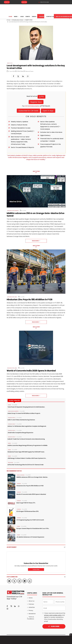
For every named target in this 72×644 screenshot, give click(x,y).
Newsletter (32, 614)
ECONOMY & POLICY (12, 418)
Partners (31, 604)
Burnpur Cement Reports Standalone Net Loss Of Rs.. (33, 528)
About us (31, 601)
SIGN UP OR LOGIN (44, 2)
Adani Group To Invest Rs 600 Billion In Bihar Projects (24, 413)
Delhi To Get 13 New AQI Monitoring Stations (21, 420)
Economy (19, 484)
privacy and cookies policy (53, 615)
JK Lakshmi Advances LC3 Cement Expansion (30, 537)
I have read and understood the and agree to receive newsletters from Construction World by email (55, 617)
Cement (19, 526)
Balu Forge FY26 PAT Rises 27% (26, 503)
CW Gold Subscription (32, 106)
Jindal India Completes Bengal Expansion (20, 433)
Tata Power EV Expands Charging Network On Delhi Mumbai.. (26, 407)
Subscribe (24, 2)
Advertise (7, 2)
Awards (42, 17)
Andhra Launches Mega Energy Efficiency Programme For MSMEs (27, 445)
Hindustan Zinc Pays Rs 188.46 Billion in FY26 (30, 486)
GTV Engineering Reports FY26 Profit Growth (30, 520)
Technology (11, 463)
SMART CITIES (10, 63)
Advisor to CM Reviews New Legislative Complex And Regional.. (27, 426)
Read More (36, 241)
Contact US (50, 17)
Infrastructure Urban (12, 297)
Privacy (31, 610)
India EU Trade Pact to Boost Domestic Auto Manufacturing (26, 439)
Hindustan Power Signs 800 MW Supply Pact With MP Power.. (26, 452)
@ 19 (41, 97)
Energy (10, 405)
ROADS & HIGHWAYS (21, 475)
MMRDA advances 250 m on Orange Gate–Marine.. (32, 477)
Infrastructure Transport (13, 211)
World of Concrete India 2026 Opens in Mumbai (31, 494)
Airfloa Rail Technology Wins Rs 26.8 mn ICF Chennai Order (26, 465)
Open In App (48, 111)
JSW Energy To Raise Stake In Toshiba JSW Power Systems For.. (27, 458)
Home (10, 17)
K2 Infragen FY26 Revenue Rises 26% (28, 511)
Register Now (36, 102)
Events (28, 17)
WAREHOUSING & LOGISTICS (13, 411)
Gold (22, 17)
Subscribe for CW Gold (28, 111)
